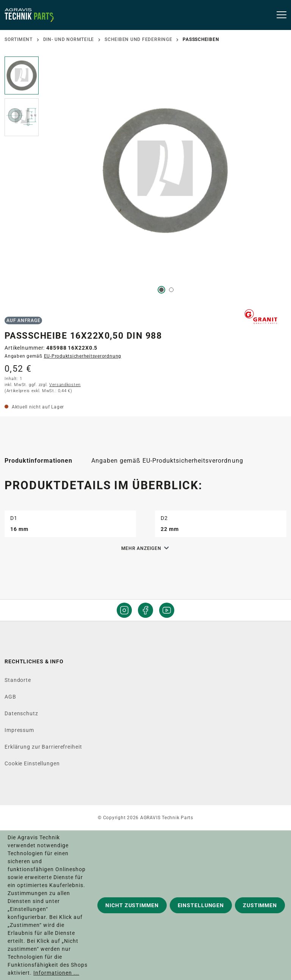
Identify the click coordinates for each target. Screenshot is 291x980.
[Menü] (279, 15)
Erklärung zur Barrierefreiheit (43, 747)
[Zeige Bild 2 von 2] (171, 290)
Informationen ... (56, 973)
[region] (145, 180)
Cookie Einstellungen (32, 763)
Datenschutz (21, 713)
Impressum (19, 730)
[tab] (38, 461)
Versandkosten (65, 385)
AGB (10, 697)
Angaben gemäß (63, 356)
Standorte (18, 680)
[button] (22, 77)
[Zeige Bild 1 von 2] (161, 290)
